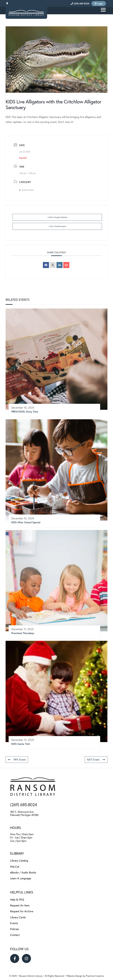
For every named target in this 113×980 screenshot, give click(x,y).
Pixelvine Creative (95, 976)
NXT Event (96, 760)
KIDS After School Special (26, 522)
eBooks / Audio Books (23, 872)
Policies (15, 929)
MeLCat (15, 867)
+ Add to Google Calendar (57, 217)
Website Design (74, 976)
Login (99, 4)
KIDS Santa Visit (21, 744)
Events (14, 923)
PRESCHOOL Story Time (25, 412)
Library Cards (18, 917)
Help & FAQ (17, 900)
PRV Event (17, 760)
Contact (15, 935)
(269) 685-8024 (80, 4)
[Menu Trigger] (103, 10)
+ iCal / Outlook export (57, 226)
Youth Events (26, 190)
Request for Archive (22, 911)
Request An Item (20, 905)
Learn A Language (21, 878)
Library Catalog (19, 861)
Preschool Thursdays (23, 633)
